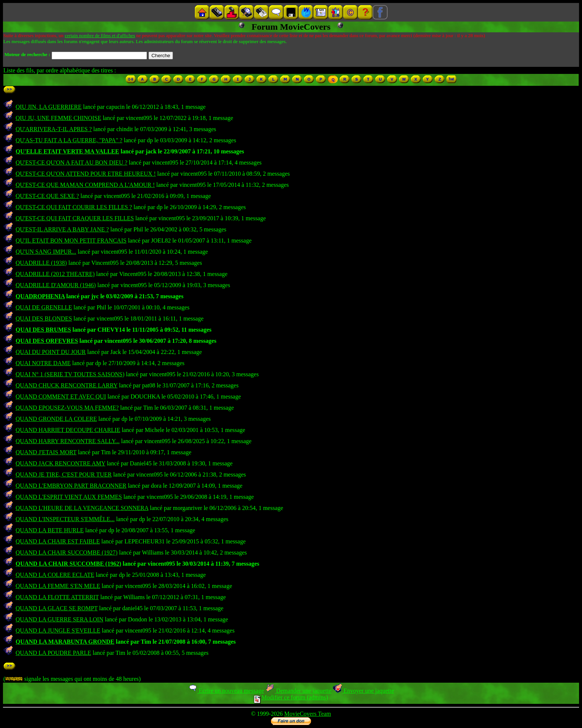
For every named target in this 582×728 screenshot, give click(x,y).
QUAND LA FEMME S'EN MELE (58, 586)
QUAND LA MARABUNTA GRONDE (65, 642)
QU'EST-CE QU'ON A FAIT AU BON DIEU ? (71, 162)
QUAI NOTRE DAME (43, 363)
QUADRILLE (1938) (41, 263)
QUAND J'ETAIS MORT (46, 452)
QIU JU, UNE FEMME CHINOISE (58, 118)
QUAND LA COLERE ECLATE (55, 575)
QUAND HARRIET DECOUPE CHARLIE (68, 430)
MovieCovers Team (308, 714)
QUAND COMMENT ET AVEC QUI (61, 396)
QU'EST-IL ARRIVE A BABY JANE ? (62, 229)
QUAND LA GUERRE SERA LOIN (59, 619)
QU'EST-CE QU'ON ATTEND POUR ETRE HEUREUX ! (86, 174)
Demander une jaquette (298, 691)
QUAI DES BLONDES (44, 318)
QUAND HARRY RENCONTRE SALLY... (68, 441)
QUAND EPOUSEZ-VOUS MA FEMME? (67, 408)
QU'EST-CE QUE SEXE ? (47, 196)
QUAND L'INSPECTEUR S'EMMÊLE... (65, 519)
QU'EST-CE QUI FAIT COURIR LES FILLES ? (74, 207)
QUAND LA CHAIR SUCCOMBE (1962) (68, 564)
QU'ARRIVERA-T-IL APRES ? (54, 129)
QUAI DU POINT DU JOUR (51, 352)
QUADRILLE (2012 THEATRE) (55, 274)
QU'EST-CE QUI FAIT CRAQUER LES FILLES (75, 218)
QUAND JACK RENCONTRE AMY (61, 463)
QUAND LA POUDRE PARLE (53, 653)
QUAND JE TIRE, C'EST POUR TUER (64, 474)
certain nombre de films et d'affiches (100, 35)
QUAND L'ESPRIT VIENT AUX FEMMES (69, 497)
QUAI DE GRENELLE (44, 307)
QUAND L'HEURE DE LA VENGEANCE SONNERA (82, 508)
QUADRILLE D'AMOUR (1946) (56, 285)
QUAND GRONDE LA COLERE (56, 419)
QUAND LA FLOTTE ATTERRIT (57, 597)
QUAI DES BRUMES (43, 330)
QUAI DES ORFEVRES (47, 341)
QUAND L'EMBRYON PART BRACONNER (71, 486)
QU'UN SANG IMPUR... (46, 252)
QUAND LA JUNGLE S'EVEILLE (58, 630)
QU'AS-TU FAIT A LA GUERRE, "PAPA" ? (69, 140)
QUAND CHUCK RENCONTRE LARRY (67, 385)
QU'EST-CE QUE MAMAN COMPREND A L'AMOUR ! (85, 185)
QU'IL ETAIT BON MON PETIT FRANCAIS (71, 240)
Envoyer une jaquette (363, 691)
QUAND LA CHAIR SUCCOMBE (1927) (67, 552)
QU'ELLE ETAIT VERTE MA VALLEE (67, 151)
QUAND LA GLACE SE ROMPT (57, 608)
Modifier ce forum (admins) (291, 697)
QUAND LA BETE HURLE (50, 530)
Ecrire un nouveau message (226, 691)
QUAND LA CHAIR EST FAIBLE (58, 541)
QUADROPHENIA (40, 296)
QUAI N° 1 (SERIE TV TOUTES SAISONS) (70, 374)
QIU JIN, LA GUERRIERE (49, 107)
